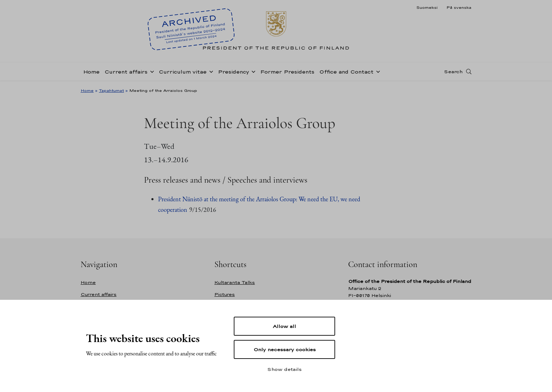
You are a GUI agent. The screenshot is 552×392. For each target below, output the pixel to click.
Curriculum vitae (183, 72)
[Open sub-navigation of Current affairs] (151, 71)
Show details (284, 369)
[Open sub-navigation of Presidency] (252, 71)
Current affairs (126, 72)
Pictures (225, 294)
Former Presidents (287, 72)
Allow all (284, 326)
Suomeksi (427, 7)
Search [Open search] (453, 71)
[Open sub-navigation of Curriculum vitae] (210, 71)
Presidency (233, 72)
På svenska (459, 7)
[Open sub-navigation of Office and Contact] (377, 71)
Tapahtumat (111, 90)
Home (91, 72)
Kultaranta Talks (235, 282)
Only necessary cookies (285, 349)
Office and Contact (346, 72)
